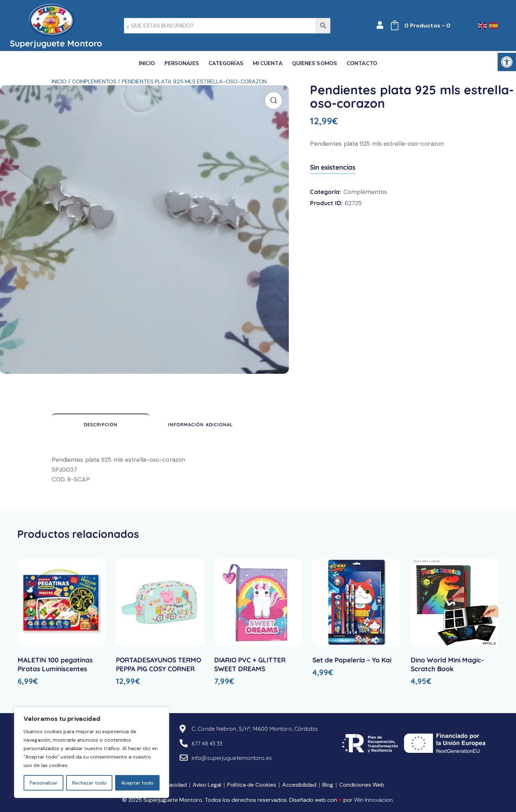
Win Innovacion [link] (373, 800)
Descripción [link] (101, 424)
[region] (92, 753)
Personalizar (43, 783)
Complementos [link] (94, 81)
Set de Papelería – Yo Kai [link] (352, 660)
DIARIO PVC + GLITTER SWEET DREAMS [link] (250, 664)
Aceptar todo (137, 783)
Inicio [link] (59, 81)
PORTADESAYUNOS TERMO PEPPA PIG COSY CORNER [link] (158, 664)
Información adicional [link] (200, 424)
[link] (507, 62)
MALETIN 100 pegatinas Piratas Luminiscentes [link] (55, 664)
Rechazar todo (89, 783)
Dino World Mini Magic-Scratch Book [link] (447, 664)
